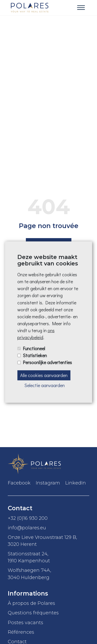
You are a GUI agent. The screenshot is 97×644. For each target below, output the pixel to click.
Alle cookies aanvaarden (44, 375)
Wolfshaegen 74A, (48, 574)
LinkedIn (76, 483)
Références (21, 632)
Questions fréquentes (33, 613)
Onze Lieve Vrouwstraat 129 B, (48, 541)
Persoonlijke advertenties (47, 362)
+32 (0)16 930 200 (28, 518)
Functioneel (34, 348)
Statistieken (35, 355)
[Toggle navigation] (81, 8)
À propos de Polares (31, 603)
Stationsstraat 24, (48, 557)
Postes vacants (25, 622)
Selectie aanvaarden (44, 385)
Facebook (19, 483)
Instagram (48, 483)
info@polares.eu (27, 528)
